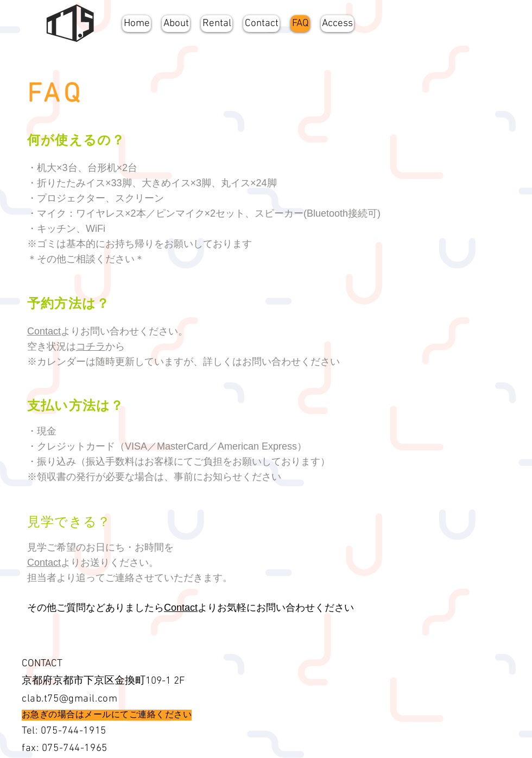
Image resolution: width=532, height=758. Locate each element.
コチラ (91, 346)
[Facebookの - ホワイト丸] (498, 24)
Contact (44, 331)
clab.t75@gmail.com (69, 699)
